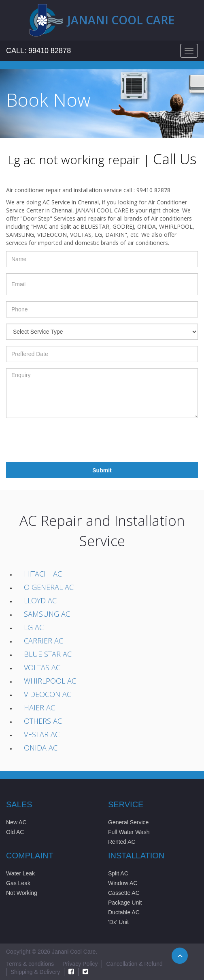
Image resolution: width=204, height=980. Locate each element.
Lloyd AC (40, 600)
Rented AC (122, 842)
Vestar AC (42, 734)
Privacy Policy (80, 964)
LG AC (34, 627)
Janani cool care (121, 20)
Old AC (15, 832)
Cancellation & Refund (134, 964)
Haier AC (39, 708)
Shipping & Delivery (35, 972)
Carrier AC (44, 641)
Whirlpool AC (50, 681)
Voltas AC (42, 667)
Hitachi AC (43, 574)
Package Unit (125, 903)
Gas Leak (18, 883)
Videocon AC (48, 694)
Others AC (43, 721)
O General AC (49, 587)
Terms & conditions (30, 964)
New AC (16, 822)
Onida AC (41, 748)
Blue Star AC (48, 654)
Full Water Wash (129, 832)
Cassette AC (124, 893)
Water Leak (20, 873)
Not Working (22, 893)
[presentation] (68, 440)
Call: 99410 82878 (38, 51)
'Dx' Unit (118, 922)
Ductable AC (124, 912)
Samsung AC (47, 614)
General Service (128, 822)
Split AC (118, 873)
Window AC (123, 883)
